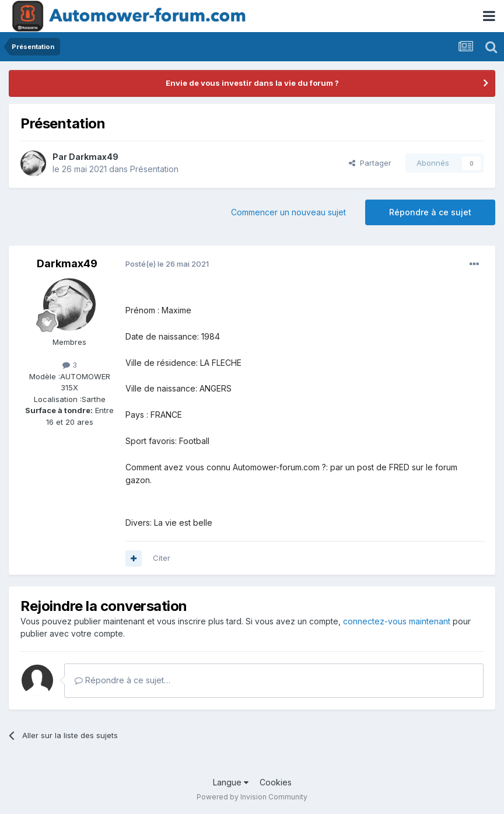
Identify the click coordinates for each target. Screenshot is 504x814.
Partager (370, 163)
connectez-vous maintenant (397, 621)
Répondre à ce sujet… (123, 680)
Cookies (276, 782)
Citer (162, 558)
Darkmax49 (94, 157)
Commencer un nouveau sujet (288, 212)
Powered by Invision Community (252, 797)
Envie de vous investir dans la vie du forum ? (252, 83)
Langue (231, 782)
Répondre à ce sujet (430, 212)
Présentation (154, 169)
